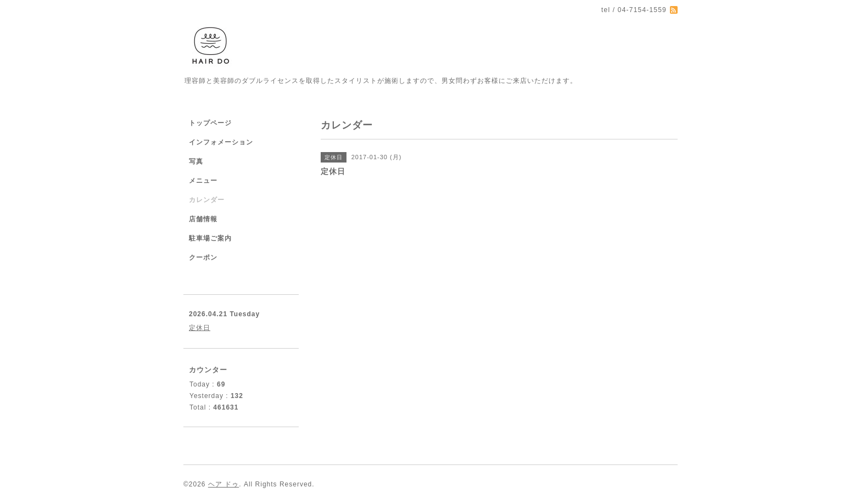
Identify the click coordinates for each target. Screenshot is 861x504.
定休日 (200, 328)
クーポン (203, 257)
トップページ (210, 123)
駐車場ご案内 (210, 238)
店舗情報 (203, 219)
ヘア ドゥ (223, 484)
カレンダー (207, 200)
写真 (196, 161)
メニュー (203, 181)
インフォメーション (221, 142)
